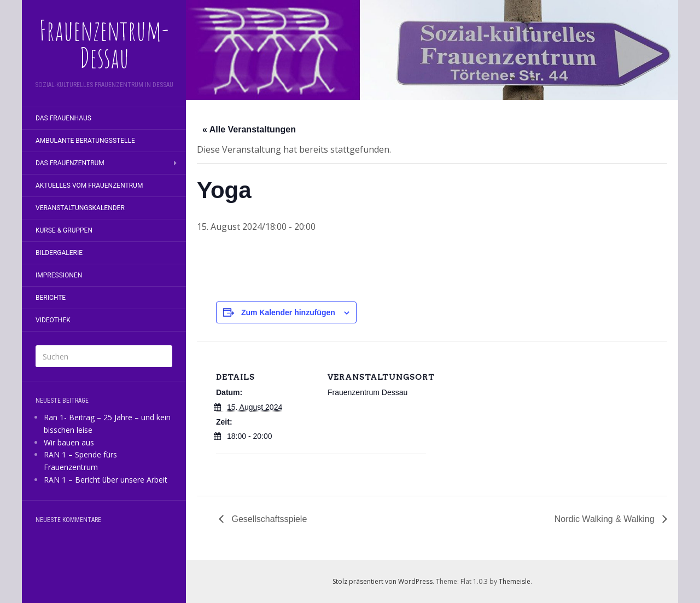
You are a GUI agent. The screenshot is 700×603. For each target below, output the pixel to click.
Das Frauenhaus (63, 118)
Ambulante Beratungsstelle (85, 141)
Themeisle (515, 581)
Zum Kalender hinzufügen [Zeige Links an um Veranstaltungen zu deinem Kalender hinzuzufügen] (288, 312)
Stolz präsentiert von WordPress (383, 581)
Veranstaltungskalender (80, 208)
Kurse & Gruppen (64, 230)
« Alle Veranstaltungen (249, 129)
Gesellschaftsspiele (268, 519)
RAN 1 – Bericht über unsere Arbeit (106, 480)
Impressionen (59, 275)
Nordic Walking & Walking (606, 519)
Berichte (51, 298)
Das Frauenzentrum (70, 163)
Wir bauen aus (69, 442)
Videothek (53, 320)
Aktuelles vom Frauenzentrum (89, 185)
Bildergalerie (59, 253)
